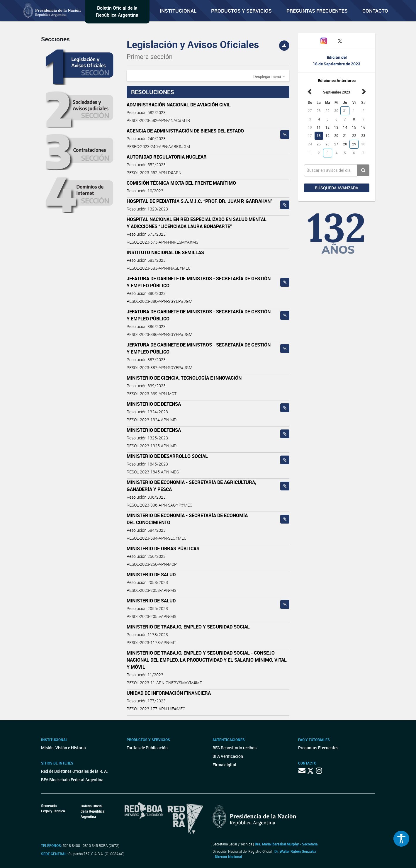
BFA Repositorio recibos (235, 748)
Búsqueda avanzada (337, 188)
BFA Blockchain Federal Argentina (72, 780)
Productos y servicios (241, 11)
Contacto (375, 11)
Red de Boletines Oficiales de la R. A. (74, 771)
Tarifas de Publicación (147, 748)
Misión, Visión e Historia (63, 748)
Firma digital (224, 765)
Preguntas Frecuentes (317, 11)
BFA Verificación (228, 756)
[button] (269, 76)
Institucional (178, 11)
